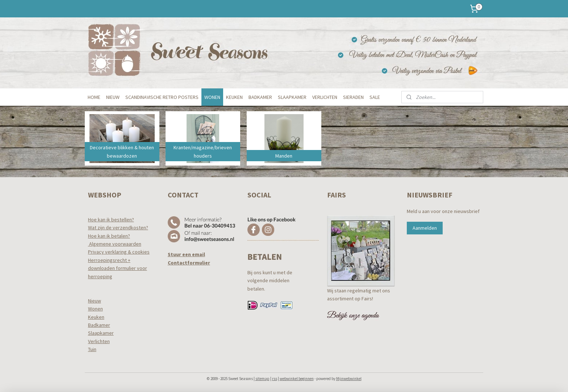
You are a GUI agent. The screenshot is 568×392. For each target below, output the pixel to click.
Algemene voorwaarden (115, 244)
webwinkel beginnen (297, 379)
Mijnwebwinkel (349, 379)
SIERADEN (353, 97)
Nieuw (95, 301)
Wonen (95, 309)
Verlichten (99, 341)
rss (275, 379)
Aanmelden (425, 228)
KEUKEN (234, 97)
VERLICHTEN (325, 97)
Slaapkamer (101, 333)
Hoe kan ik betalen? (109, 236)
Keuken (96, 317)
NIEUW (113, 97)
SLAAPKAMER (292, 97)
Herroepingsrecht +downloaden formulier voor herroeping (118, 268)
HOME (94, 97)
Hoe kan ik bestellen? (111, 220)
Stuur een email (186, 254)
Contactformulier (189, 263)
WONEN (212, 97)
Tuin (92, 349)
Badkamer (99, 325)
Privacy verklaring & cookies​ (119, 252)
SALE (375, 97)
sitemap (262, 379)
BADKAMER (260, 97)
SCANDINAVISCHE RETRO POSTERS (162, 97)
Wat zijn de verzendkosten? (118, 228)
